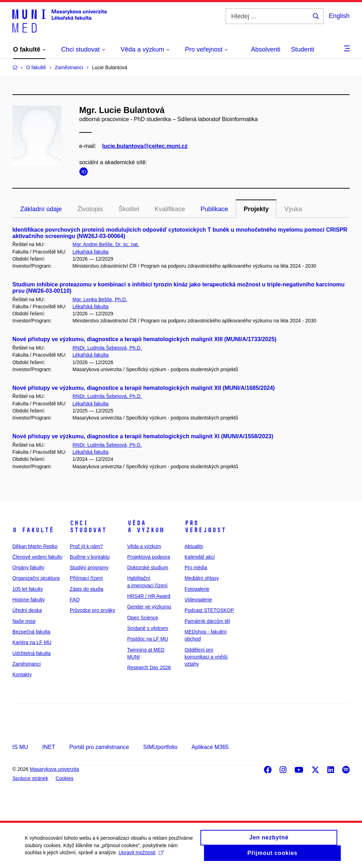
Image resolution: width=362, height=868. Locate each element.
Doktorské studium (148, 567)
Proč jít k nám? (86, 546)
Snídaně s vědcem (148, 628)
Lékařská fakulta (90, 252)
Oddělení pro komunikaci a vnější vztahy (206, 657)
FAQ (75, 600)
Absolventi (266, 49)
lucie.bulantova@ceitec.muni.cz (145, 146)
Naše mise (24, 621)
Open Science (143, 618)
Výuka (293, 209)
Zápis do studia (86, 589)
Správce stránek (30, 778)
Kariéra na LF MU (32, 642)
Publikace (214, 209)
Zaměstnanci (27, 664)
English (339, 16)
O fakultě (33, 530)
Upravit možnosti (141, 856)
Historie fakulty (29, 600)
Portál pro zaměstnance (99, 747)
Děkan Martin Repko (35, 546)
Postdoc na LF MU (148, 639)
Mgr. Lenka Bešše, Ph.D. (100, 299)
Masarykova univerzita (54, 769)
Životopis (90, 209)
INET (48, 747)
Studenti (303, 49)
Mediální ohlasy (202, 578)
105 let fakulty (28, 589)
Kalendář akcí (200, 557)
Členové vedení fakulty (37, 557)
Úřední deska (27, 610)
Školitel (129, 209)
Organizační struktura (36, 578)
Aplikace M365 (210, 747)
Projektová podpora (149, 557)
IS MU (20, 747)
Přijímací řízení (86, 578)
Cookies (65, 778)
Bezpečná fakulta (31, 632)
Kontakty (22, 674)
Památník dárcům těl (207, 621)
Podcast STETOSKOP (209, 610)
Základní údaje (41, 209)
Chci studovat (88, 527)
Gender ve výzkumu (149, 607)
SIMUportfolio (160, 747)
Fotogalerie (197, 589)
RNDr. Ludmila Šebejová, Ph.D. (107, 348)
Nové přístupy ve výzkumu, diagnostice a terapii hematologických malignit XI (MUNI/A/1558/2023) (143, 436)
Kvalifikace (170, 209)
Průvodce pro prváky (92, 610)
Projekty (256, 209)
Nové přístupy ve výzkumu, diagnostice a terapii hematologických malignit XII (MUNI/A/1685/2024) (144, 388)
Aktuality (194, 546)
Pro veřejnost (205, 527)
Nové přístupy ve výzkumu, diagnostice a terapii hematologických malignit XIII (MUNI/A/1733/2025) (144, 339)
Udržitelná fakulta (31, 653)
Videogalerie (198, 600)
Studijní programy (89, 567)
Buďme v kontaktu (90, 557)
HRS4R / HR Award (149, 596)
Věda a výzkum (146, 527)
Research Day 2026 (149, 667)
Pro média (196, 567)
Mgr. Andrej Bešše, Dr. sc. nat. (106, 244)
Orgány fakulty (28, 567)
